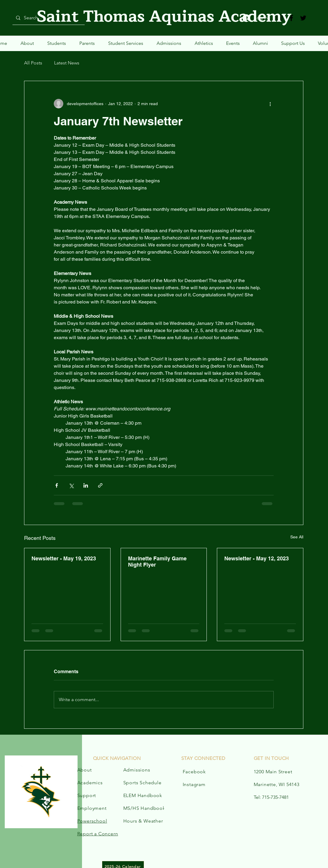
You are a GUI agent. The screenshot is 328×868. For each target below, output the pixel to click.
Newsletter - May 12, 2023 (257, 558)
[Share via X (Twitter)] (71, 485)
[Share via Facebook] (57, 485)
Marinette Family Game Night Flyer (157, 562)
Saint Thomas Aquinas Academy (164, 16)
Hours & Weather (143, 821)
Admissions (137, 770)
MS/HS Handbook (144, 808)
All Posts (33, 63)
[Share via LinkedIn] (86, 485)
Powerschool (92, 821)
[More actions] (270, 104)
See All (297, 537)
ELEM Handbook (143, 795)
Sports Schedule (142, 783)
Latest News (67, 63)
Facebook (194, 772)
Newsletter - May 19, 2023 (64, 558)
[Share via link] (100, 485)
